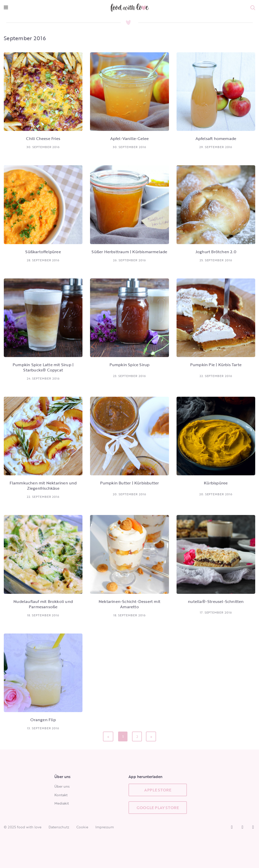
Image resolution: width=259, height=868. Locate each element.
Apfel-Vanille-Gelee (130, 138)
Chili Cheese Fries (43, 138)
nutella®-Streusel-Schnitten (216, 601)
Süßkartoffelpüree (43, 252)
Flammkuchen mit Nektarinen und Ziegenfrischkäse (43, 486)
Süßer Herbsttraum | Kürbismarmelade (129, 252)
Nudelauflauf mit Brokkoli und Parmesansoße (43, 604)
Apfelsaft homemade (216, 138)
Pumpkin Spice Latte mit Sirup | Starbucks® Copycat (43, 367)
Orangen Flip (43, 720)
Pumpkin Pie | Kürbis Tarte (216, 365)
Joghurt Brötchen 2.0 (216, 252)
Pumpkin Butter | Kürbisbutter (130, 483)
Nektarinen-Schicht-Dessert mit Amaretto (129, 604)
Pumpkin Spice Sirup (130, 365)
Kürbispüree (216, 483)
